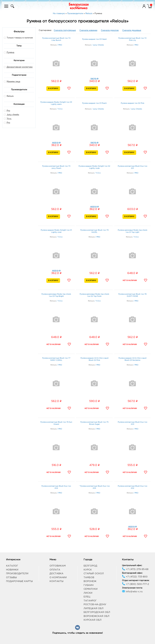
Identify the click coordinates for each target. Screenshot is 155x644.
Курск (88, 570)
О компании (58, 578)
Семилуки (91, 589)
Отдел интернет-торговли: (136, 581)
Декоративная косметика (20, 67)
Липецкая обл (94, 608)
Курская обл (93, 620)
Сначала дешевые (132, 30)
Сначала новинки (88, 30)
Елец (87, 597)
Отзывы (11, 578)
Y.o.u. (9, 119)
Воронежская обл (96, 616)
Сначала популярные (65, 30)
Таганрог (90, 601)
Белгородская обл (97, 612)
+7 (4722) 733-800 (135, 577)
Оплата (55, 570)
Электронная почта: (132, 588)
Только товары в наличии (18, 38)
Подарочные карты (19, 581)
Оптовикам (58, 566)
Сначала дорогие (110, 30)
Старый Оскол (94, 574)
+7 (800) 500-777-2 (135, 584)
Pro (8, 111)
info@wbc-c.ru (132, 592)
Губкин (89, 585)
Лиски (88, 593)
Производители (17, 574)
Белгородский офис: (132, 573)
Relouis (9, 96)
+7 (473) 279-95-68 (135, 569)
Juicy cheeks (13, 115)
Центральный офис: (132, 566)
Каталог (12, 566)
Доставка (56, 574)
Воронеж (90, 581)
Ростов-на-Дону (95, 604)
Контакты (56, 581)
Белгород (90, 566)
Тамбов (89, 578)
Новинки (12, 570)
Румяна (10, 53)
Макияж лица (13, 82)
